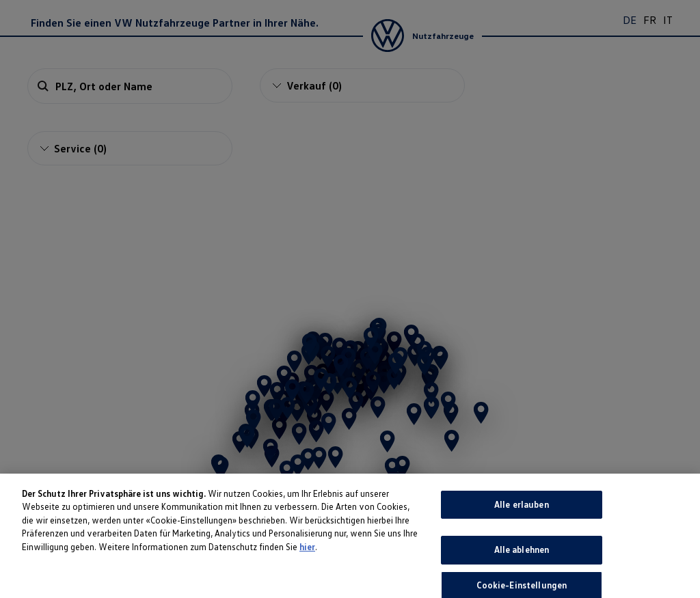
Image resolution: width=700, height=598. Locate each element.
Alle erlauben (522, 530)
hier (307, 572)
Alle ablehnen (522, 575)
